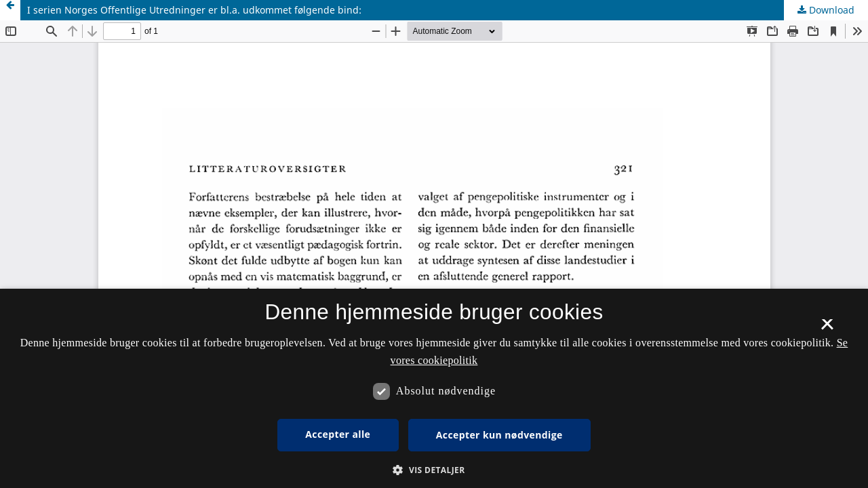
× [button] (827, 329)
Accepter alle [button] (338, 434)
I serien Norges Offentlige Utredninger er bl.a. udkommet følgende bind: (194, 10)
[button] (434, 470)
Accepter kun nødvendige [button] (499, 435)
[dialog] (434, 388)
